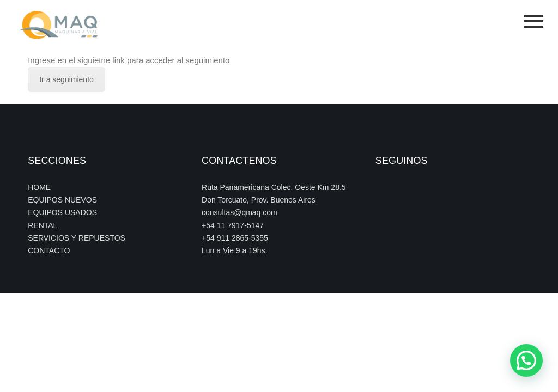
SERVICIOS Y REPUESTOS (77, 238)
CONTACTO (49, 250)
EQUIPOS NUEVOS (62, 200)
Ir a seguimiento (66, 79)
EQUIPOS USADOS (62, 212)
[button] (526, 360)
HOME (39, 187)
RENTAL (43, 225)
